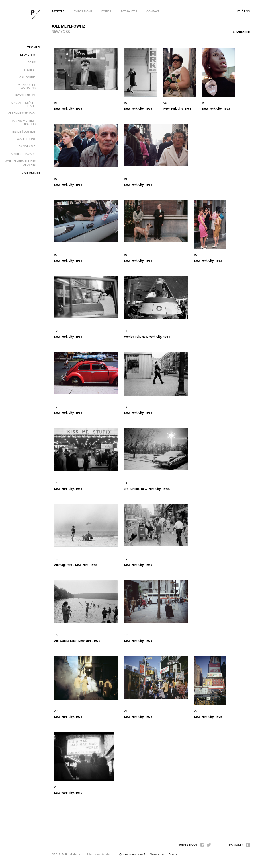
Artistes (58, 12)
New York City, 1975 (68, 717)
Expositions (83, 12)
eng (247, 12)
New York (28, 55)
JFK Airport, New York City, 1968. (147, 489)
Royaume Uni (26, 96)
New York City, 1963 (68, 109)
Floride (30, 70)
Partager (241, 32)
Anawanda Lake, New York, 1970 (77, 641)
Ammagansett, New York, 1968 (76, 565)
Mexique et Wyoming (27, 87)
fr (239, 12)
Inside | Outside (24, 132)
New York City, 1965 (68, 413)
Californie (28, 78)
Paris (32, 63)
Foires (106, 12)
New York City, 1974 (138, 641)
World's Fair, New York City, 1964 (147, 337)
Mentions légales (99, 855)
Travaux (34, 48)
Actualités (129, 12)
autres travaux (23, 154)
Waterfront (26, 139)
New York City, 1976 (138, 717)
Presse (173, 855)
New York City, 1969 (138, 565)
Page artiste (30, 173)
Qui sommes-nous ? (132, 855)
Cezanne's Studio (22, 114)
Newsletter (157, 855)
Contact (153, 12)
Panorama (27, 147)
